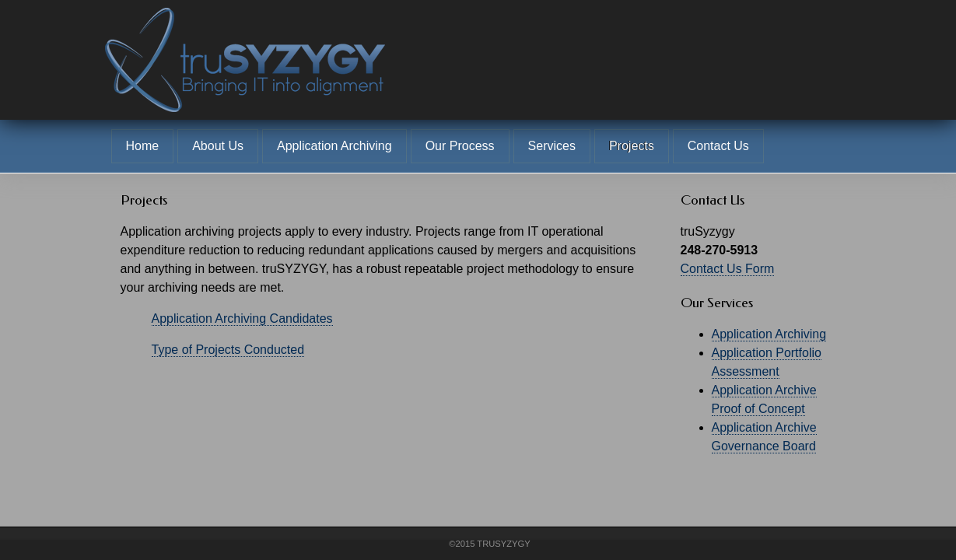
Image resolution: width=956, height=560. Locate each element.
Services (552, 146)
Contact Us (718, 146)
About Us (218, 146)
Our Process (460, 146)
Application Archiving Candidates (242, 318)
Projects (632, 146)
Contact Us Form (728, 269)
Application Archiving (334, 146)
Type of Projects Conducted (228, 350)
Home (143, 146)
